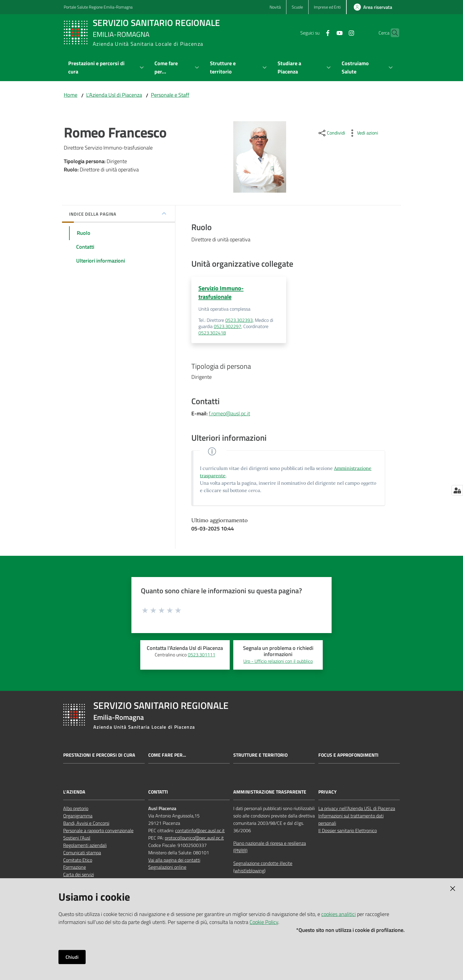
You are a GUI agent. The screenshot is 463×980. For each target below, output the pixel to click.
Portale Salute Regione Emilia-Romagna (98, 7)
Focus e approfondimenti (348, 755)
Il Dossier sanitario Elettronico (348, 831)
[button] (392, 33)
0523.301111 (202, 655)
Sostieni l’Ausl (77, 838)
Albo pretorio (76, 809)
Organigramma (78, 816)
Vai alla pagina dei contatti (174, 860)
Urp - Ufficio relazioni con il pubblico (278, 661)
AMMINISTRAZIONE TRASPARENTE (270, 792)
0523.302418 (212, 333)
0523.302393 (239, 320)
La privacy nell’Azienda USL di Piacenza (357, 809)
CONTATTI (158, 792)
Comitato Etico (78, 860)
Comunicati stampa (82, 853)
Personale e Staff (170, 95)
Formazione (75, 868)
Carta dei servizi (79, 875)
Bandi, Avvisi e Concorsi (86, 823)
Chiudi (72, 957)
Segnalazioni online (167, 868)
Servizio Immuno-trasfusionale (221, 292)
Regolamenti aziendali (85, 845)
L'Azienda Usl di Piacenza (114, 95)
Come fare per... (167, 755)
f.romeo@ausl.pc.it (229, 414)
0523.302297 (228, 327)
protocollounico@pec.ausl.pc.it (194, 838)
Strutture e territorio (260, 755)
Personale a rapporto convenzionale (98, 831)
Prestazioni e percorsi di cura (99, 755)
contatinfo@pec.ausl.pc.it (200, 831)
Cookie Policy (264, 922)
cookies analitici (339, 914)
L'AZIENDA (74, 792)
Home (71, 95)
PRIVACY (327, 792)
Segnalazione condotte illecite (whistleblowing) (263, 867)
